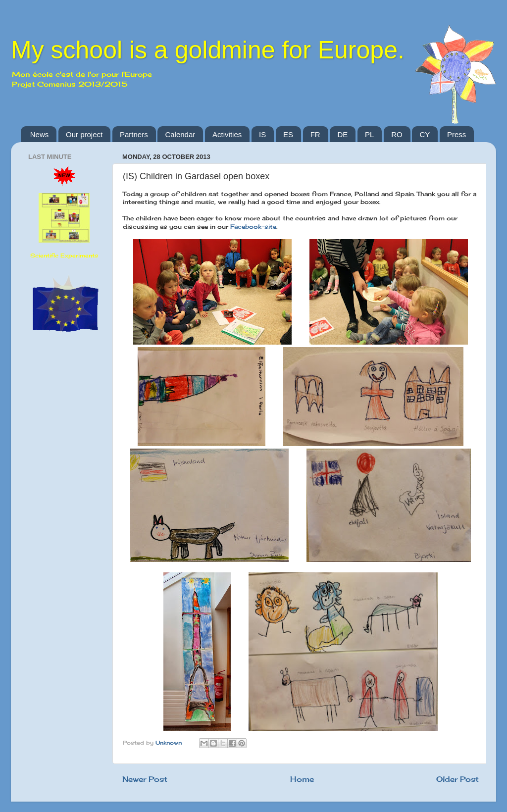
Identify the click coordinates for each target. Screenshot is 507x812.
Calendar (180, 134)
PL (369, 134)
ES (288, 134)
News (40, 134)
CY (425, 134)
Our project (84, 134)
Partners (134, 134)
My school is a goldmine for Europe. (208, 50)
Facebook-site (253, 227)
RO (397, 134)
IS (262, 134)
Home (302, 779)
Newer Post (145, 779)
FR (315, 134)
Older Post (457, 779)
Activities (227, 134)
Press (456, 134)
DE (342, 134)
